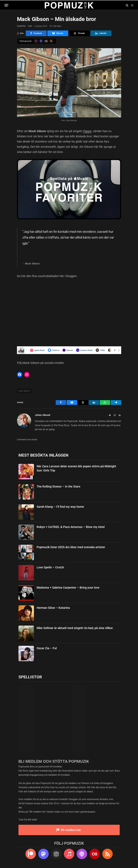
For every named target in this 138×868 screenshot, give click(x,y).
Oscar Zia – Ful (47, 648)
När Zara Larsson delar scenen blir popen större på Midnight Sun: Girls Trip (76, 468)
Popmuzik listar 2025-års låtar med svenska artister (71, 547)
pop (30, 26)
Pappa (87, 131)
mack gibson (24, 391)
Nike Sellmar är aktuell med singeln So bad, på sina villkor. (75, 628)
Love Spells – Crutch (50, 567)
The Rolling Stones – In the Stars (58, 486)
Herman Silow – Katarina (53, 608)
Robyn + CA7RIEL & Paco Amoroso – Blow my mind (71, 527)
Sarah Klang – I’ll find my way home (60, 507)
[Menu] (6, 5)
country (21, 26)
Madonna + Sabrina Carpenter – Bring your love (68, 588)
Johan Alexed (43, 415)
